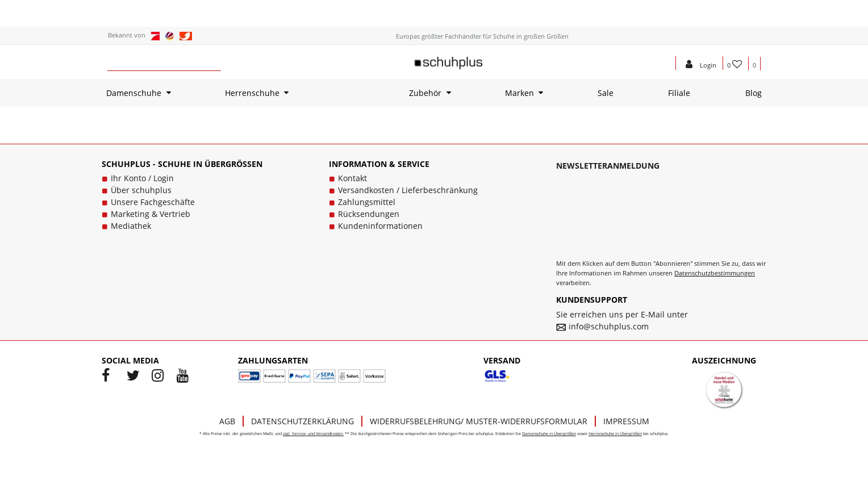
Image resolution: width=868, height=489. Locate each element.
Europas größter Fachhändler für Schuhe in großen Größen (482, 36)
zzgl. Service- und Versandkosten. (313, 434)
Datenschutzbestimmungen (715, 273)
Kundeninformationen (380, 226)
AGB (227, 421)
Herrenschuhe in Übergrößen (615, 434)
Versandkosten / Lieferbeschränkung (408, 190)
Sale (606, 93)
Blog (754, 93)
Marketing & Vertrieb (151, 214)
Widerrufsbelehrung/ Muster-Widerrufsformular (479, 421)
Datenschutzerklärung (302, 421)
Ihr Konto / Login (142, 178)
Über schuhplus (141, 190)
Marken (519, 93)
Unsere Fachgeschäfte (153, 202)
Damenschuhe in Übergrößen (549, 434)
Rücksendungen (369, 214)
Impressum (626, 421)
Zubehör (425, 93)
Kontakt (352, 178)
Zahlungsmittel (367, 202)
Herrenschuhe (252, 93)
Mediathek (131, 226)
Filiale (679, 93)
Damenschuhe (134, 93)
